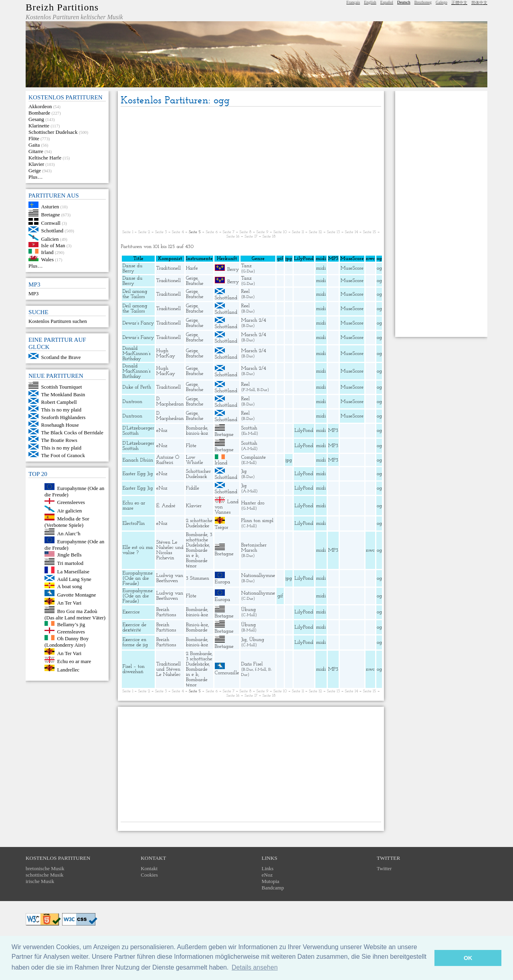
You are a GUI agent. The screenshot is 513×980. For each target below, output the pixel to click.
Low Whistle (195, 460)
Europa (223, 582)
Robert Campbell (59, 402)
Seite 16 (233, 237)
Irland (47, 252)
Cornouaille (227, 673)
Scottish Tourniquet (62, 387)
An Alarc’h (69, 533)
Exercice (131, 612)
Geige (35, 170)
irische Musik (40, 881)
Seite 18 (269, 237)
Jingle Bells (70, 555)
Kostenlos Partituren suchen (58, 321)
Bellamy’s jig (71, 624)
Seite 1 (128, 232)
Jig (244, 471)
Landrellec (69, 669)
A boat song (70, 586)
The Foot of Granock (63, 455)
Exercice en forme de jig (135, 642)
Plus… (35, 177)
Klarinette (39, 126)
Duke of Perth (137, 387)
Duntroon (132, 402)
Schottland (53, 231)
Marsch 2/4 (253, 320)
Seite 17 (251, 237)
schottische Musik (44, 875)
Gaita (34, 145)
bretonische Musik (45, 868)
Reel (245, 291)
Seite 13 (334, 232)
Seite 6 (212, 232)
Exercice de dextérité (134, 627)
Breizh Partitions (62, 7)
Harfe (192, 268)
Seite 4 (178, 232)
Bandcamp (273, 888)
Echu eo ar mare (74, 661)
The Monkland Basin (63, 394)
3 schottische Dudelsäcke (199, 540)
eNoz (162, 431)
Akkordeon (40, 106)
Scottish (249, 428)
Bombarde (39, 113)
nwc (370, 550)
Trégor (222, 527)
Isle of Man (53, 245)
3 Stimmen (198, 578)
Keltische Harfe (45, 158)
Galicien (50, 239)
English (370, 2)
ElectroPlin (133, 523)
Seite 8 (245, 232)
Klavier (36, 164)
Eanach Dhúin (138, 460)
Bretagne (51, 215)
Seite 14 (351, 232)
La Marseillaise (74, 572)
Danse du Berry (132, 268)
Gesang (36, 119)
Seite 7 (229, 232)
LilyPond (304, 431)
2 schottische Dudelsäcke (199, 523)
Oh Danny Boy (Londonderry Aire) (67, 642)
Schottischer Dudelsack (53, 132)
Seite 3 (161, 232)
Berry (233, 269)
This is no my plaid (61, 410)
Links (268, 868)
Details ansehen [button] (255, 967)
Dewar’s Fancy (138, 323)
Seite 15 (370, 232)
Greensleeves (71, 502)
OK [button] (468, 958)
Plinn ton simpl (257, 521)
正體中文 (459, 3)
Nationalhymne (258, 576)
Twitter (384, 868)
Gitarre (36, 151)
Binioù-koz (197, 625)
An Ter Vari (70, 603)
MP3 (33, 293)
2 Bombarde (199, 654)
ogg (381, 259)
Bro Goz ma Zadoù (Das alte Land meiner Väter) (75, 614)
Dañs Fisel (252, 664)
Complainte (253, 457)
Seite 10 (280, 232)
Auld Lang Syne (74, 579)
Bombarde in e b (197, 553)
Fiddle (193, 488)
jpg (289, 460)
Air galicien (70, 510)
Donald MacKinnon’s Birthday (136, 354)
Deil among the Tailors (135, 294)
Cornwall (51, 223)
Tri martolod (71, 563)
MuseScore (352, 268)
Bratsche (195, 283)
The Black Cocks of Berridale (72, 433)
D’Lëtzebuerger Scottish (138, 431)
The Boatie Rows (59, 440)
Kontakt (149, 868)
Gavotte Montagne (77, 594)
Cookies (149, 875)
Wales (47, 259)
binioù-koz (197, 433)
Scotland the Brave (61, 357)
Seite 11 (298, 232)
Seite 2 (144, 232)
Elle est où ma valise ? (137, 550)
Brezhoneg (423, 2)
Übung (248, 610)
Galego (441, 2)
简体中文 (479, 3)
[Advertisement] (251, 169)
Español (387, 2)
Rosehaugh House (60, 425)
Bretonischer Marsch (254, 548)
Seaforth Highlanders (64, 417)
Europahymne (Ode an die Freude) (137, 578)
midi (321, 268)
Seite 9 (263, 232)
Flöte (34, 138)
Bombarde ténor (197, 563)
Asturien (50, 206)
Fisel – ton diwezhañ (133, 669)
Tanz (246, 266)
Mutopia (271, 881)
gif (280, 596)
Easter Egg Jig (137, 474)
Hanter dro (252, 503)
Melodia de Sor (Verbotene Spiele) (67, 522)
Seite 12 (315, 232)
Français (353, 2)
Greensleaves (71, 632)
